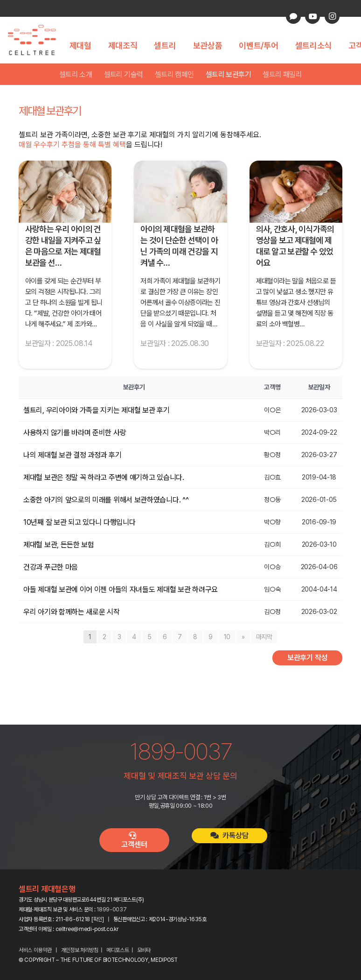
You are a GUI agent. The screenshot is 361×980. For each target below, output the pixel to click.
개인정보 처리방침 (80, 950)
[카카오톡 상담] (293, 16)
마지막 (264, 637)
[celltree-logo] (37, 40)
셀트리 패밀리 (282, 74)
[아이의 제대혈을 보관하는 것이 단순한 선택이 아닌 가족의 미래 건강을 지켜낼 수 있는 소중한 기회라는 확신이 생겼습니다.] (180, 192)
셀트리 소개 (76, 74)
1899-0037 (111, 909)
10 (227, 637)
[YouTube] (312, 16)
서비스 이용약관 (35, 950)
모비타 (144, 950)
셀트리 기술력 (124, 74)
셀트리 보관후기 (228, 74)
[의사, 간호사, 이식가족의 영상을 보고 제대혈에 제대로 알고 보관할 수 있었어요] (296, 192)
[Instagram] (332, 16)
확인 (98, 919)
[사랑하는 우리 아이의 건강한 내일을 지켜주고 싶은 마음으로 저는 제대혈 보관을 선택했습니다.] (65, 192)
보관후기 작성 (307, 658)
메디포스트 (118, 950)
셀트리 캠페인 (174, 74)
